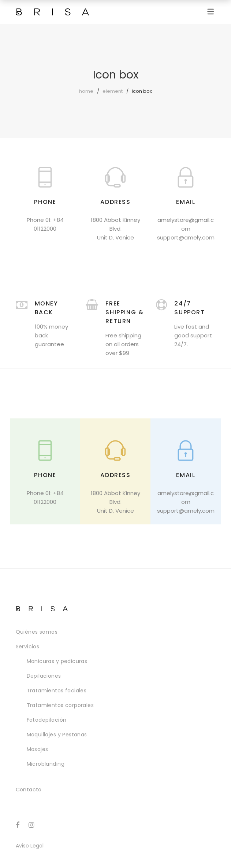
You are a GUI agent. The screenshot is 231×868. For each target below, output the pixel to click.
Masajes (38, 749)
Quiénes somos (37, 632)
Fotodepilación (47, 720)
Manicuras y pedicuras (57, 661)
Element (113, 91)
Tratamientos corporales (60, 705)
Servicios (28, 647)
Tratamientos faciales (57, 691)
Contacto (29, 790)
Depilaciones (44, 676)
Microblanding (46, 764)
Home (86, 91)
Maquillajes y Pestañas (57, 735)
